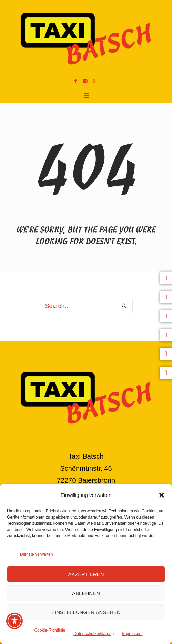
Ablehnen (86, 593)
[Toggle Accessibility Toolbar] (14, 621)
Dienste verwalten (36, 554)
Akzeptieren (86, 574)
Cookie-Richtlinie (50, 630)
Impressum (132, 634)
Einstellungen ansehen (86, 612)
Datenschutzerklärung (94, 634)
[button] (162, 495)
